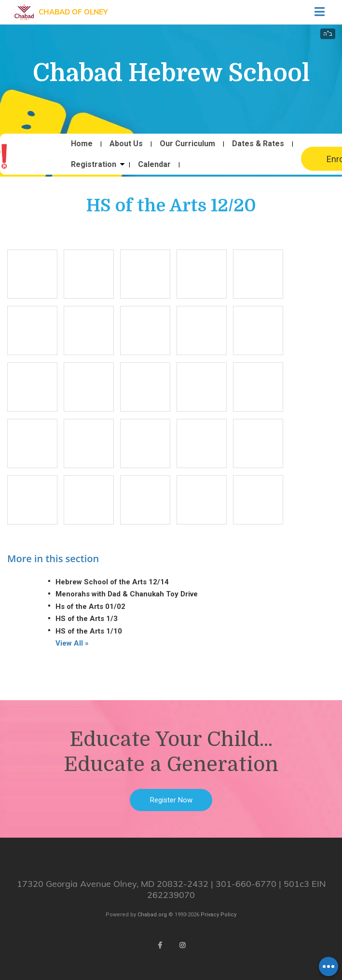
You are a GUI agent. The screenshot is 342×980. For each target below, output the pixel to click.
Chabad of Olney (73, 12)
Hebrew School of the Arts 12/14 (112, 582)
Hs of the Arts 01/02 (90, 607)
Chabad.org (152, 915)
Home (82, 144)
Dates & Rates (258, 144)
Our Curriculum (187, 144)
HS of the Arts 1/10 (89, 631)
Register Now (171, 800)
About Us (126, 144)
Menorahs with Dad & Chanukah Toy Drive (127, 594)
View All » (72, 643)
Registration (94, 165)
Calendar (154, 165)
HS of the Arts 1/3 (87, 619)
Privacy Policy (219, 915)
